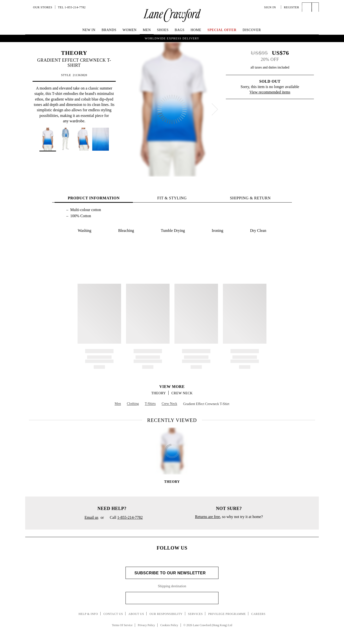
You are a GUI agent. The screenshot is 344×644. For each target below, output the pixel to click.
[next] (215, 109)
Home (196, 30)
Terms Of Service (122, 625)
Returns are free (207, 517)
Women (130, 30)
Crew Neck (182, 393)
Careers (258, 614)
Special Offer (222, 30)
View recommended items (270, 92)
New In (89, 30)
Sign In (271, 7)
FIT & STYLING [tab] (172, 198)
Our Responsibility (166, 614)
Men (147, 30)
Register (291, 7)
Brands (109, 30)
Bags (180, 30)
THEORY (74, 53)
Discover (252, 30)
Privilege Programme (227, 614)
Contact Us (113, 614)
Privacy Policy (146, 625)
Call (124, 518)
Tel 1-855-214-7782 (72, 7)
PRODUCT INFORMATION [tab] (94, 198)
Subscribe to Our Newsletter (172, 573)
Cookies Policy (169, 625)
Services (195, 614)
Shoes (163, 30)
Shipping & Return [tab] (250, 198)
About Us (136, 614)
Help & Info (88, 614)
